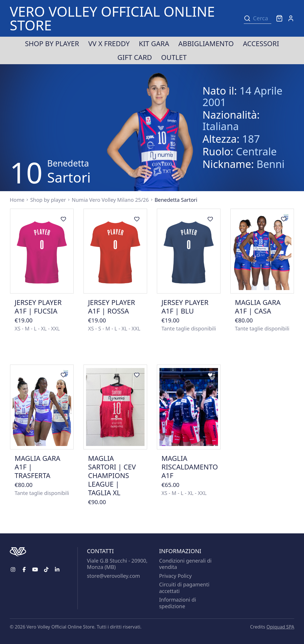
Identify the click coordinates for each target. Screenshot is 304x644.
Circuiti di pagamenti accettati (184, 588)
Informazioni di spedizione (178, 603)
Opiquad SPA (280, 627)
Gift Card (135, 57)
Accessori (261, 43)
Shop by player (52, 43)
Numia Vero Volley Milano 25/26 (110, 200)
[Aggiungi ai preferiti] (63, 219)
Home (17, 200)
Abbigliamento (206, 43)
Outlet (174, 57)
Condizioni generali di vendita (185, 564)
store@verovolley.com (113, 576)
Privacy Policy (176, 576)
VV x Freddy (109, 43)
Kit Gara (154, 43)
